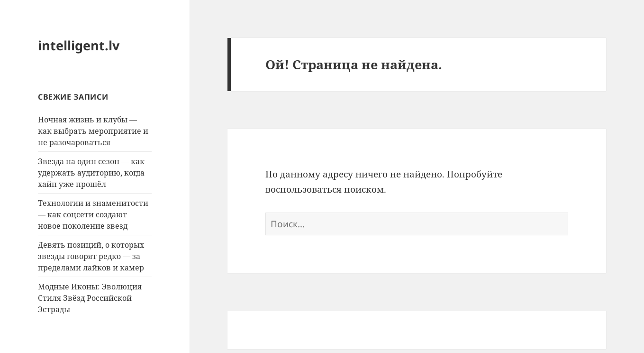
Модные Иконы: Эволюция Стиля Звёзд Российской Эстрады (90, 298)
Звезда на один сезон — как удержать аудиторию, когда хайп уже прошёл (91, 173)
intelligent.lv (79, 45)
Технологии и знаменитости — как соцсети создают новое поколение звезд (93, 214)
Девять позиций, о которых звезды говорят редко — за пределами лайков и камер (91, 256)
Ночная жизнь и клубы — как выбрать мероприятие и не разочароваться (93, 131)
